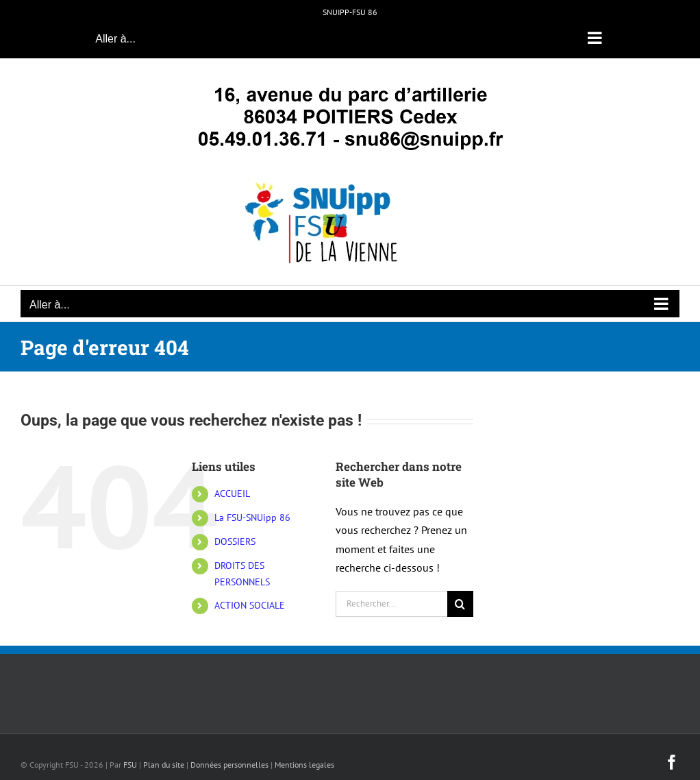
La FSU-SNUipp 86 (252, 517)
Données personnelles (229, 765)
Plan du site (164, 765)
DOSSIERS (235, 541)
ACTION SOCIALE (250, 605)
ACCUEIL (232, 493)
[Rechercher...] (391, 604)
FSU (130, 765)
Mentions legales (304, 765)
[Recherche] (460, 604)
